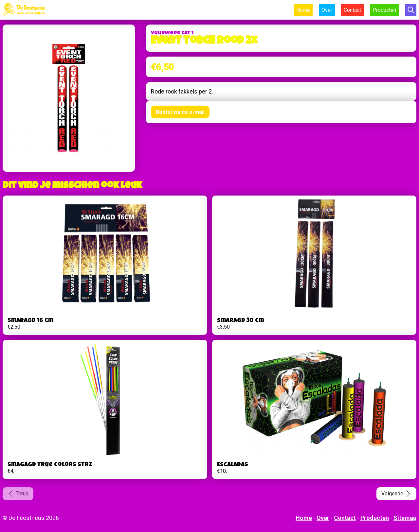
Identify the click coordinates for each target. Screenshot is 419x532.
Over (327, 10)
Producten (384, 10)
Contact (352, 10)
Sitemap (405, 518)
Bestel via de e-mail (180, 112)
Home (303, 10)
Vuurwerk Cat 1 (172, 33)
